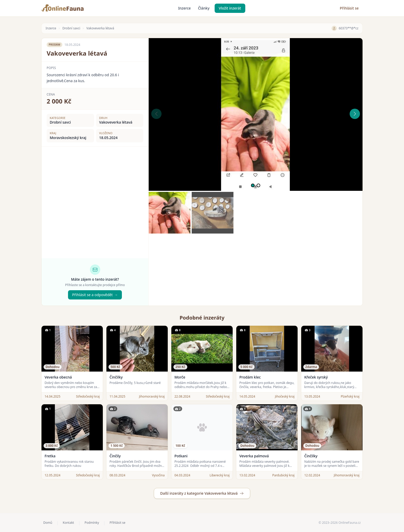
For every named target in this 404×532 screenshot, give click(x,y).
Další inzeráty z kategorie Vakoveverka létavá (202, 493)
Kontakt (68, 523)
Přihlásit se (349, 8)
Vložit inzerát (230, 8)
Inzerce (184, 8)
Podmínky (92, 523)
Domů (48, 523)
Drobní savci (71, 28)
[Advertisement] (256, 270)
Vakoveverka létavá (100, 28)
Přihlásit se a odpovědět (95, 295)
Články (204, 8)
